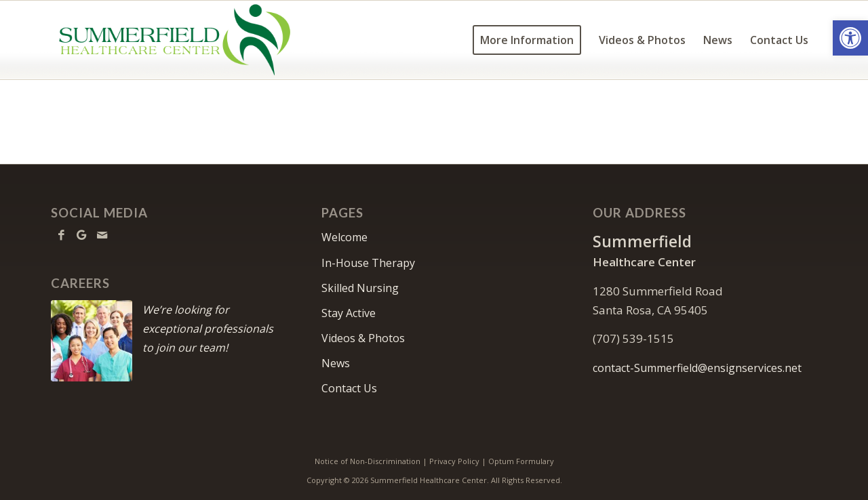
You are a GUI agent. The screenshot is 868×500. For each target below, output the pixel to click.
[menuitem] (527, 40)
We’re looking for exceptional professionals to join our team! (208, 329)
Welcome (344, 237)
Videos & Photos (363, 338)
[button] (850, 38)
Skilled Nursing (360, 288)
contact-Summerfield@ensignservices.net (697, 368)
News (336, 363)
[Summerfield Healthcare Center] (174, 40)
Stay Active (349, 313)
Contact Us (349, 388)
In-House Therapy (368, 263)
